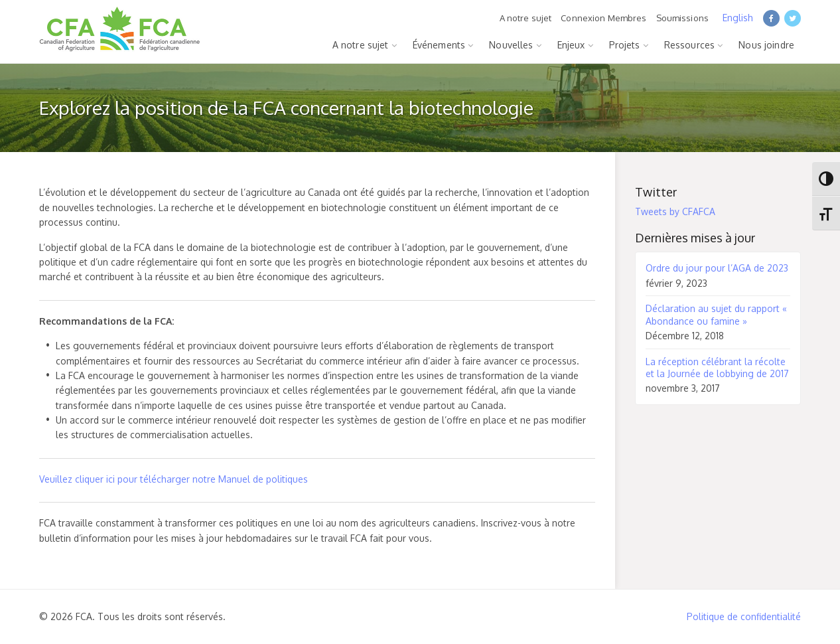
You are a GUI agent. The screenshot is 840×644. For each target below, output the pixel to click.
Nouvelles (511, 45)
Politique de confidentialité (744, 616)
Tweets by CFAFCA (675, 211)
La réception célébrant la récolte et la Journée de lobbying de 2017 (717, 367)
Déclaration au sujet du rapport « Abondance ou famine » (716, 314)
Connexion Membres (603, 18)
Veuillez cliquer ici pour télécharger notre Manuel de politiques (174, 479)
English (738, 18)
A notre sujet (526, 18)
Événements (439, 45)
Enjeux (571, 45)
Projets (625, 45)
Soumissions (682, 18)
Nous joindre (766, 45)
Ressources (689, 45)
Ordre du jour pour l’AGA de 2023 (717, 268)
